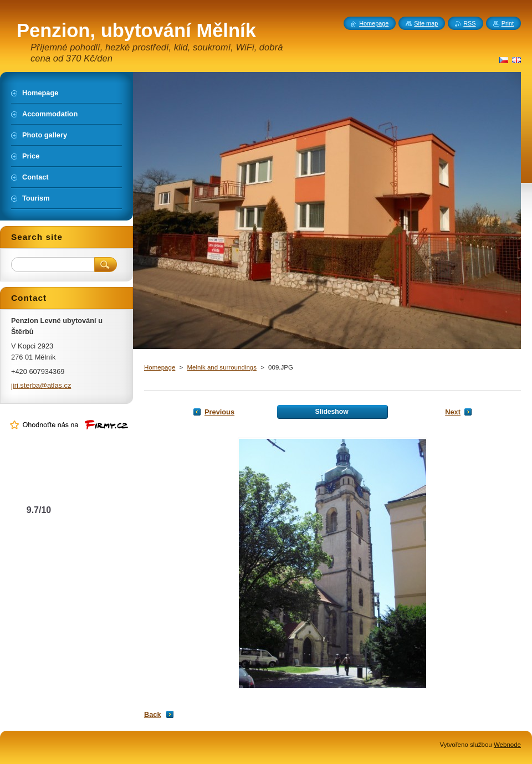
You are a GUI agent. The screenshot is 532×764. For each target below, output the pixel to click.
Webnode (507, 745)
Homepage (160, 367)
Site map (426, 23)
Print (508, 23)
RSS (469, 23)
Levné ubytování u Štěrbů (39, 488)
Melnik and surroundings (221, 367)
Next (453, 412)
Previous (219, 412)
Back (153, 714)
